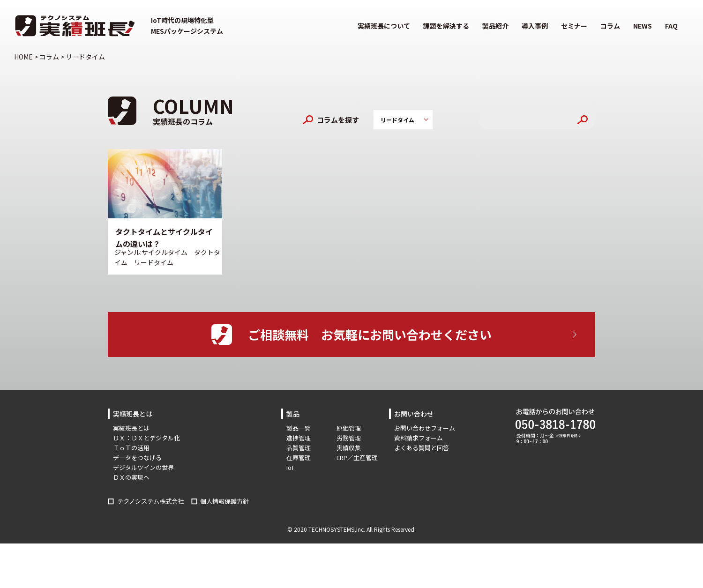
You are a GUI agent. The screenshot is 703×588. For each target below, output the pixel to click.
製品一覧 (299, 428)
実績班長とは (131, 428)
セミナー (574, 26)
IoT (290, 467)
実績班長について (384, 26)
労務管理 (349, 438)
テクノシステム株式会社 (150, 501)
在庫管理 (299, 458)
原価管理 (349, 428)
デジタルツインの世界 (143, 467)
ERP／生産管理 (357, 458)
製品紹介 (495, 26)
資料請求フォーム (419, 438)
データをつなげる (137, 458)
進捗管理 (299, 438)
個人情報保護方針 (224, 501)
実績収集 (349, 448)
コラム (610, 26)
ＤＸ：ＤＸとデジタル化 (146, 438)
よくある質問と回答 (422, 448)
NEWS (643, 26)
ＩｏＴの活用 (131, 448)
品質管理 (299, 448)
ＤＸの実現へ (131, 477)
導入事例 (535, 26)
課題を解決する (446, 26)
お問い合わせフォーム (425, 428)
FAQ (671, 26)
